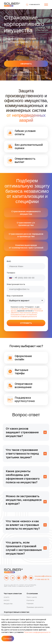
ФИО (9, 261)
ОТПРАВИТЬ (26, 323)
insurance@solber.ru (43, 576)
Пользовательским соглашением (24, 315)
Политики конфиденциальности (37, 632)
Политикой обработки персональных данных (27, 312)
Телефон (11, 273)
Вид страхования (15, 296)
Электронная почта (16, 284)
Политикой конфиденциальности (24, 317)
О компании (32, 593)
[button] (46, 5)
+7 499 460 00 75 (42, 579)
